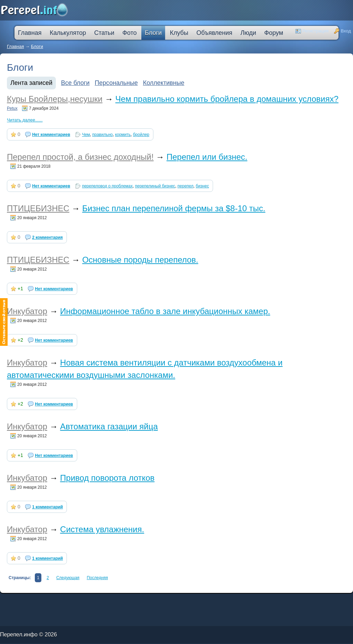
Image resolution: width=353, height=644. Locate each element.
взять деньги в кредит (175, 601)
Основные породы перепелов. (140, 260)
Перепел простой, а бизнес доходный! (80, 157)
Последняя (97, 578)
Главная (15, 46)
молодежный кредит (75, 601)
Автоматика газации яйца (109, 426)
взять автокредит (191, 602)
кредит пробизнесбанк (178, 602)
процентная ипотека (151, 601)
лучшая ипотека (163, 601)
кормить (123, 135)
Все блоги (75, 83)
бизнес (202, 186)
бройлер (141, 135)
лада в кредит (33, 601)
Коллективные (164, 83)
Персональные (116, 83)
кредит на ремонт (44, 602)
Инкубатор (27, 311)
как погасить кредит (44, 601)
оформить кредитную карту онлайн (113, 602)
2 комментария (47, 237)
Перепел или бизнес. (207, 157)
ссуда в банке (22, 602)
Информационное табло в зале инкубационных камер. (165, 311)
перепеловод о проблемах (107, 186)
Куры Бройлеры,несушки (55, 99)
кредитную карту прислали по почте (132, 601)
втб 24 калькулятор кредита (133, 602)
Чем (86, 135)
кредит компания (33, 602)
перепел (185, 186)
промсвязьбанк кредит (21, 601)
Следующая (68, 578)
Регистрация (315, 31)
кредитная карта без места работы (194, 601)
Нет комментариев (51, 135)
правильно (102, 135)
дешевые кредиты (165, 602)
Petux (12, 108)
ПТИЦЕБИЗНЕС (38, 208)
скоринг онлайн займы (89, 601)
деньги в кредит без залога (59, 601)
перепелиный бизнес (155, 186)
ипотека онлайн (96, 602)
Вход (346, 31)
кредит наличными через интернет (61, 602)
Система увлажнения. (102, 529)
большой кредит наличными (81, 602)
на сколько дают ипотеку (150, 602)
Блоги (37, 46)
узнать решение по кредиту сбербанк (109, 601)
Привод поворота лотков (107, 478)
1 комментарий (47, 507)
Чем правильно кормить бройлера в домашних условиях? (227, 99)
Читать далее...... (25, 120)
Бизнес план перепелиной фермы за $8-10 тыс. (174, 208)
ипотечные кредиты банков (9, 602)
